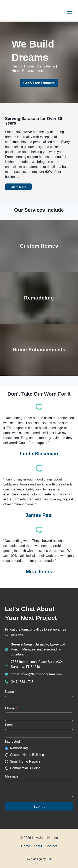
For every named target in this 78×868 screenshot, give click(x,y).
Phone (11, 708)
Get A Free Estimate (39, 83)
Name (11, 692)
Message (12, 776)
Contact (51, 846)
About (38, 846)
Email (9, 725)
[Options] (70, 12)
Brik (49, 859)
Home (26, 846)
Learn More (18, 187)
